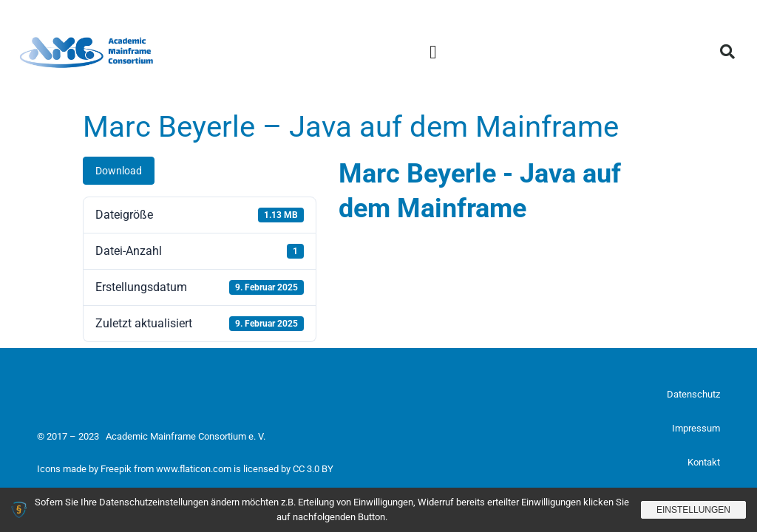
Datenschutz (693, 394)
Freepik (116, 469)
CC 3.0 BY (313, 469)
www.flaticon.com (194, 469)
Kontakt (704, 462)
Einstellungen (693, 510)
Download (119, 171)
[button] (433, 52)
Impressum (696, 428)
